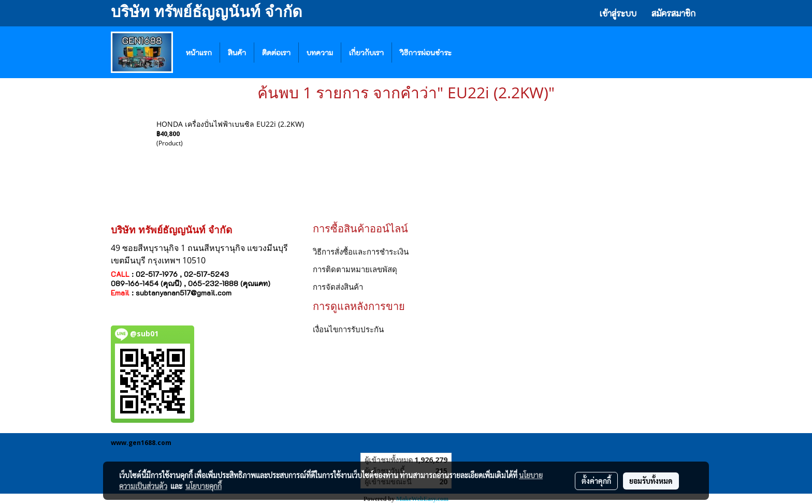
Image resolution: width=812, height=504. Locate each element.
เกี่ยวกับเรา (366, 53)
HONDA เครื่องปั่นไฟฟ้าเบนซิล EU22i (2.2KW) (230, 124)
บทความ (320, 53)
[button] (475, 52)
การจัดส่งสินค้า (338, 287)
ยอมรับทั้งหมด (651, 481)
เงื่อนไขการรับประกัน (348, 329)
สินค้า (237, 53)
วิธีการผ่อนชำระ (426, 53)
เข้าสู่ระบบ (618, 13)
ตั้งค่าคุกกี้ (596, 481)
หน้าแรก (199, 53)
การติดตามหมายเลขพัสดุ (355, 269)
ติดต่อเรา (276, 53)
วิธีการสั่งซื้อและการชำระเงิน (361, 251)
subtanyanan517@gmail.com (184, 293)
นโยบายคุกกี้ (204, 486)
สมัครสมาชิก (673, 13)
